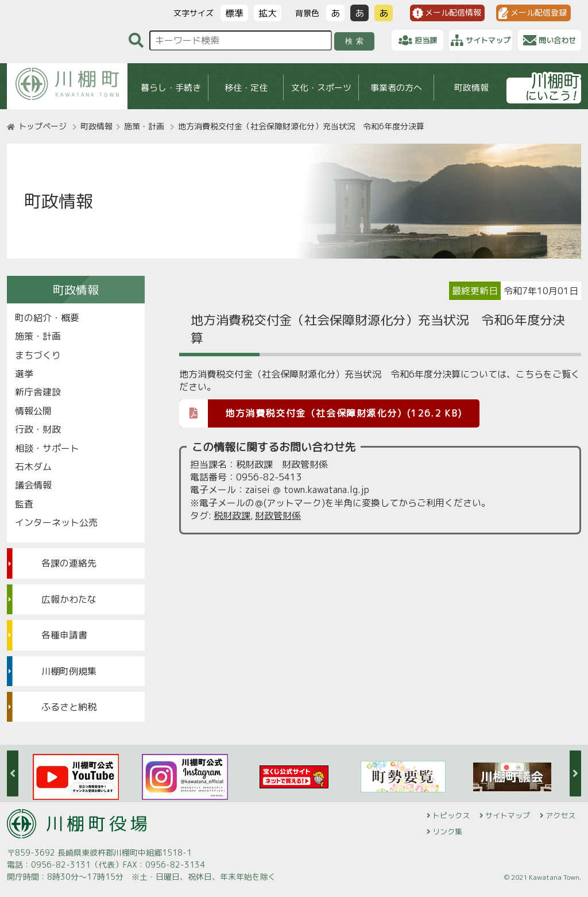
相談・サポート (47, 448)
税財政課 (232, 515)
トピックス (451, 815)
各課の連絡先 (69, 563)
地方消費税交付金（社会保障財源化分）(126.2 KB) (321, 413)
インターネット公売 (56, 522)
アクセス (560, 815)
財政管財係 (278, 515)
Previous (13, 773)
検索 (356, 41)
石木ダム (33, 467)
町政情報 (471, 88)
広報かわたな (69, 599)
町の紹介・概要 (47, 318)
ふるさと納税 (69, 707)
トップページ (42, 126)
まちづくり (38, 355)
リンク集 (447, 831)
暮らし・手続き (171, 88)
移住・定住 (246, 88)
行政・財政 (38, 429)
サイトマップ (508, 815)
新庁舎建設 (38, 392)
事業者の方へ (396, 88)
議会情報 (33, 485)
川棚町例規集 (69, 671)
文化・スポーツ (321, 88)
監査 (24, 504)
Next (575, 773)
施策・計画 (144, 126)
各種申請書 (64, 635)
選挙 (24, 374)
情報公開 (33, 411)
